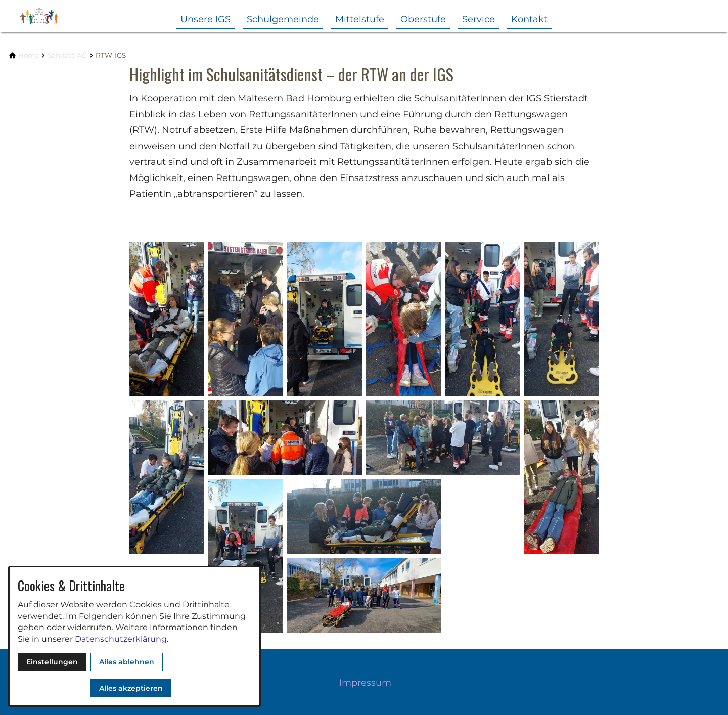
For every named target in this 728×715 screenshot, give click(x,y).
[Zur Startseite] (57, 16)
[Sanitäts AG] (67, 55)
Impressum (365, 683)
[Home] (29, 55)
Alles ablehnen (127, 662)
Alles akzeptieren (131, 688)
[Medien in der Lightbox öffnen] (167, 319)
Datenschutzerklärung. (122, 639)
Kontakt (529, 19)
